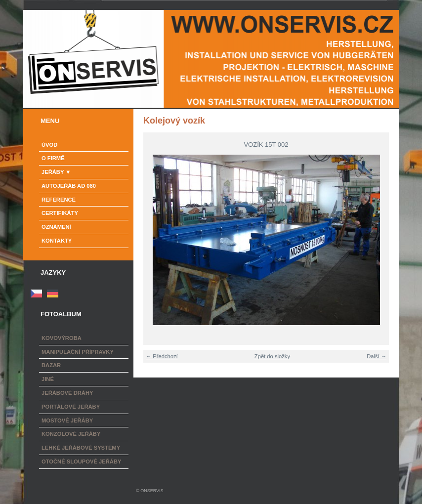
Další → (377, 356)
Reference (59, 200)
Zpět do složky (272, 356)
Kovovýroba (62, 338)
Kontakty (57, 241)
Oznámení (56, 227)
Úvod (49, 145)
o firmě (53, 158)
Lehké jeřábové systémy (81, 448)
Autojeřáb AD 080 (69, 186)
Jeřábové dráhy (67, 393)
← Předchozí (162, 356)
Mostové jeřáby (67, 420)
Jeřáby (53, 172)
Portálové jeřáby (71, 407)
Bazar (51, 365)
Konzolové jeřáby (71, 434)
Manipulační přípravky (78, 352)
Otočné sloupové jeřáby (81, 462)
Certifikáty (60, 213)
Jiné (48, 379)
